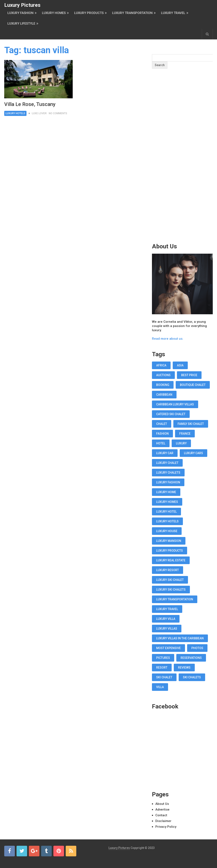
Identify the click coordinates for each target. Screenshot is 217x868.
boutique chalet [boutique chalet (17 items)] (193, 385)
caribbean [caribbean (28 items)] (164, 395)
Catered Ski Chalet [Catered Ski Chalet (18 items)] (171, 414)
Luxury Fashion (20, 13)
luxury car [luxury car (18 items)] (165, 453)
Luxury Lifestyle (21, 24)
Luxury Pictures (22, 5)
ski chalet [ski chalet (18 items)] (164, 677)
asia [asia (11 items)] (180, 365)
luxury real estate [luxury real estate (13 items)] (171, 560)
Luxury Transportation (132, 13)
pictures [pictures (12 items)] (163, 658)
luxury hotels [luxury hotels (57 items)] (167, 521)
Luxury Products (89, 13)
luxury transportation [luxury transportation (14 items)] (175, 599)
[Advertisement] (184, 164)
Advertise (162, 810)
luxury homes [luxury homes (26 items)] (167, 502)
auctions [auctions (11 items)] (163, 375)
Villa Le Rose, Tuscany (30, 104)
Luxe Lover (39, 113)
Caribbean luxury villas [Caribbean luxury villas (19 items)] (175, 404)
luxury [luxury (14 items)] (181, 443)
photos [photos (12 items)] (197, 648)
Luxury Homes (54, 13)
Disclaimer (163, 821)
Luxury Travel (173, 13)
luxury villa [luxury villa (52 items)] (166, 619)
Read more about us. (168, 339)
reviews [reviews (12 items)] (184, 668)
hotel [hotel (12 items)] (161, 443)
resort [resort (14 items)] (162, 668)
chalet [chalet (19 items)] (162, 424)
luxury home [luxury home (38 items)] (166, 492)
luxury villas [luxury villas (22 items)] (167, 629)
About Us (162, 804)
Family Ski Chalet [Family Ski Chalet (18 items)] (191, 424)
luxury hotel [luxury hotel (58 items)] (166, 512)
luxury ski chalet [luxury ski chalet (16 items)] (170, 580)
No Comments (58, 113)
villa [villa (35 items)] (160, 687)
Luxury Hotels (15, 113)
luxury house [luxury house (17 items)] (167, 531)
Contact (161, 815)
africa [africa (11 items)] (161, 365)
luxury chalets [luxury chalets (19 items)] (168, 473)
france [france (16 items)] (185, 434)
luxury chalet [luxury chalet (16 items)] (167, 463)
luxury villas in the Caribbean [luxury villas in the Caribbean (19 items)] (180, 638)
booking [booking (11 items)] (163, 385)
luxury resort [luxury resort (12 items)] (168, 570)
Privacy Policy (166, 827)
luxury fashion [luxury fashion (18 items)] (168, 482)
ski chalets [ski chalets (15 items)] (192, 677)
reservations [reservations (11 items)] (191, 658)
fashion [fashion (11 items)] (162, 434)
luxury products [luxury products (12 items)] (170, 551)
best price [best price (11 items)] (189, 375)
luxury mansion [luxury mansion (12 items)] (169, 541)
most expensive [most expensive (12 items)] (168, 648)
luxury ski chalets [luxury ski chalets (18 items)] (171, 590)
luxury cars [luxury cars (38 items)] (193, 453)
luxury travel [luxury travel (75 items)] (167, 609)
